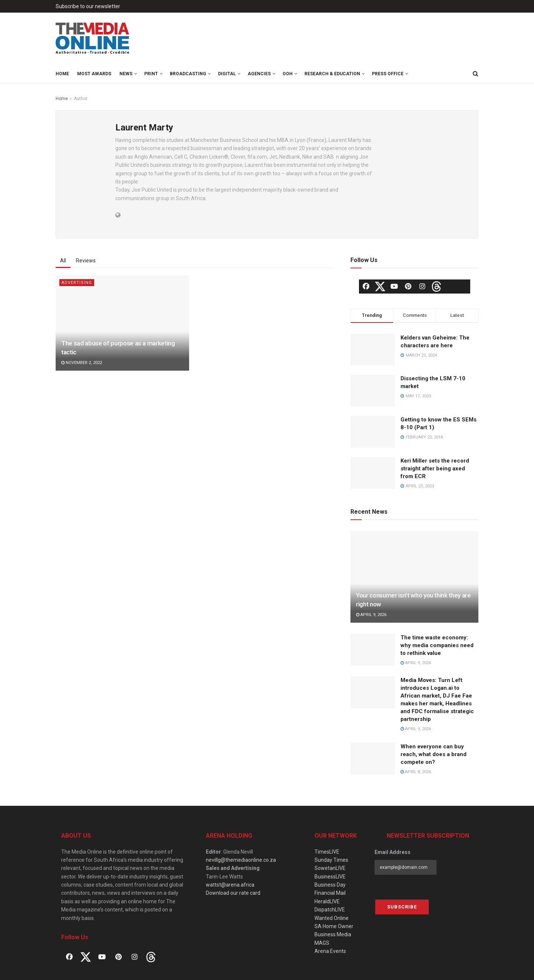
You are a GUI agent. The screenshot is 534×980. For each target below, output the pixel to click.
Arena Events (330, 951)
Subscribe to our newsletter (88, 6)
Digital (227, 74)
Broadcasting (188, 74)
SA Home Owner (334, 926)
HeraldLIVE (327, 901)
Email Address (393, 852)
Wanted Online (332, 918)
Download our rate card (233, 893)
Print (151, 74)
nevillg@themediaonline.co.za (241, 860)
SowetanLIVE (330, 868)
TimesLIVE (327, 852)
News (126, 74)
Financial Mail (330, 893)
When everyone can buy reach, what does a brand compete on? (434, 754)
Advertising (77, 283)
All (63, 261)
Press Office (388, 74)
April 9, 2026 (371, 615)
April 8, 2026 (416, 772)
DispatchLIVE (330, 910)
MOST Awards (94, 74)
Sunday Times (331, 860)
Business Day (330, 885)
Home (62, 74)
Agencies (259, 74)
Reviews (86, 261)
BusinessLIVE (330, 877)
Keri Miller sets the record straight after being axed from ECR (435, 469)
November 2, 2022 (82, 363)
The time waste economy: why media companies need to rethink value (437, 645)
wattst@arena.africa (230, 885)
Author (81, 99)
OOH (288, 74)
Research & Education (332, 74)
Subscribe (402, 907)
